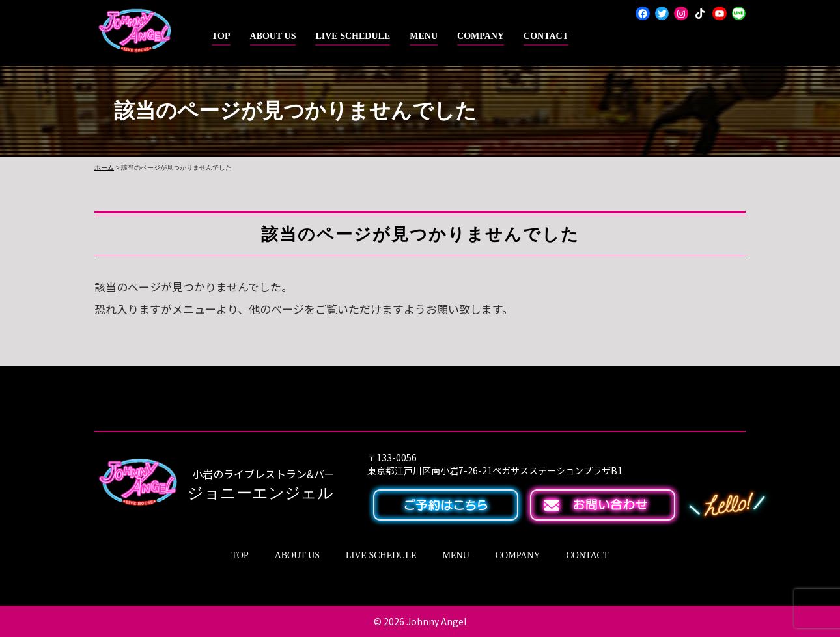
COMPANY (481, 36)
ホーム (104, 168)
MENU (424, 36)
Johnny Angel (436, 621)
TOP (221, 36)
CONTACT (546, 36)
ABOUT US (273, 36)
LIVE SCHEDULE (353, 36)
